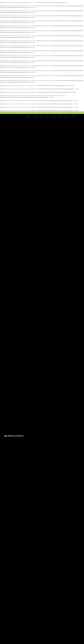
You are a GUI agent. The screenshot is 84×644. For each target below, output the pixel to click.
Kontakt (10, 113)
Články (6, 113)
